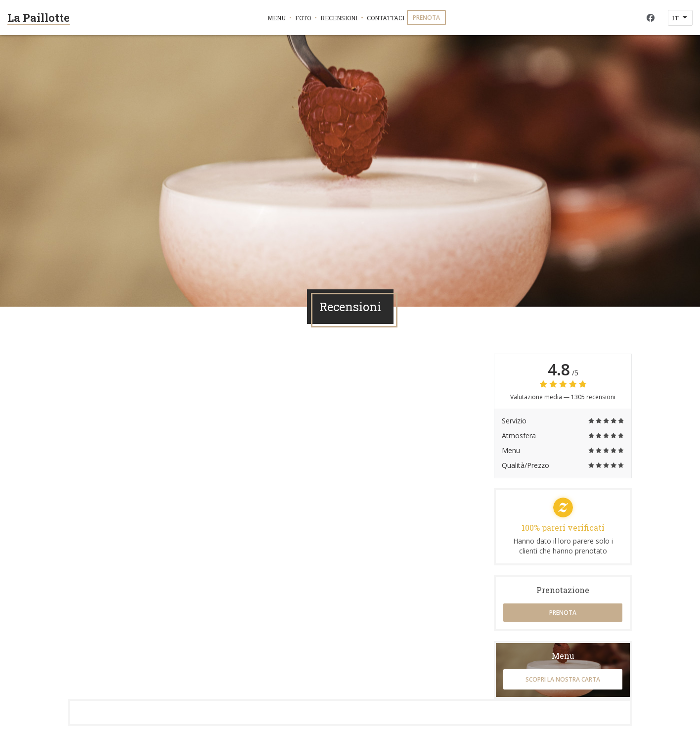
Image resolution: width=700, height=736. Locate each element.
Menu (277, 18)
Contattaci (386, 18)
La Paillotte (39, 18)
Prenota (426, 18)
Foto (303, 18)
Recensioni (339, 18)
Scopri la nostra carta (563, 679)
